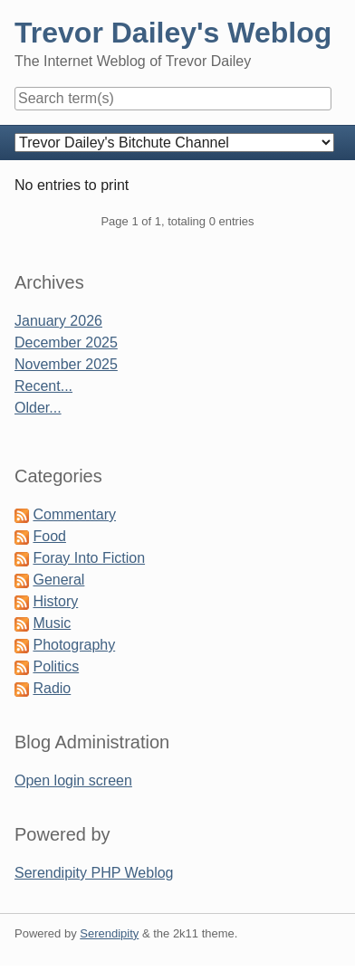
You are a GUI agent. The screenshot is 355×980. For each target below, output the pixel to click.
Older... (38, 408)
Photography (74, 645)
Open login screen (73, 780)
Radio (52, 688)
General (58, 580)
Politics (56, 666)
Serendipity (109, 933)
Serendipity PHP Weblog (94, 873)
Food (49, 536)
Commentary (74, 514)
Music (52, 623)
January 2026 (58, 321)
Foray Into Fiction (89, 558)
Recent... (43, 386)
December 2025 (66, 343)
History (55, 601)
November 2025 (66, 364)
